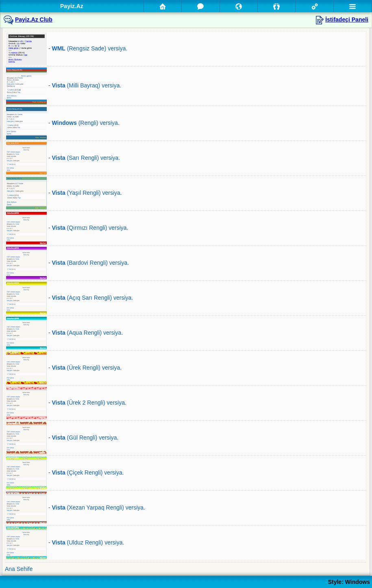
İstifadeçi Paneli (347, 20)
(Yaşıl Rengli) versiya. (87, 193)
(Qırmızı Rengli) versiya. (90, 228)
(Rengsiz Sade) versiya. (89, 48)
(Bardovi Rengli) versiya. (90, 263)
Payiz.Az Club (34, 20)
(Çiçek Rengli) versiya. (88, 473)
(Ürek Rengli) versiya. (87, 368)
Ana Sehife (19, 569)
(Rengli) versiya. (85, 123)
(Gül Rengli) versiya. (85, 438)
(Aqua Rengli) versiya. (87, 333)
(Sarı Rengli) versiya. (86, 158)
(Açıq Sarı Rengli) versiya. (92, 298)
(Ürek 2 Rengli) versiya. (89, 403)
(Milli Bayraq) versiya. (86, 86)
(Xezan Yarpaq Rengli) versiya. (98, 507)
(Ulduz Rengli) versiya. (88, 542)
